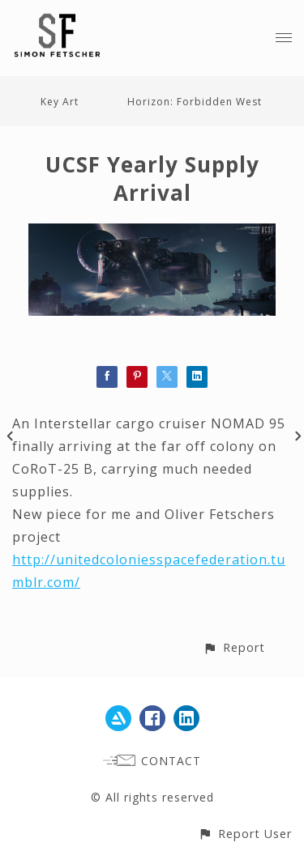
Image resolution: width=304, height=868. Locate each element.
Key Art (60, 102)
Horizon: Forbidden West (195, 102)
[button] (234, 647)
